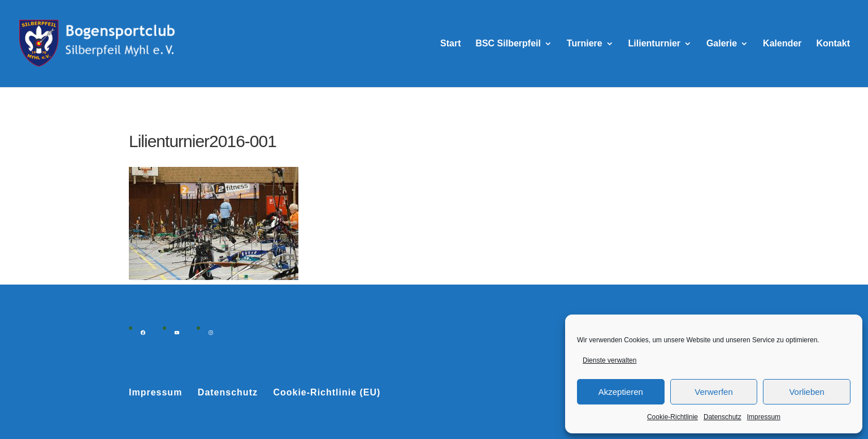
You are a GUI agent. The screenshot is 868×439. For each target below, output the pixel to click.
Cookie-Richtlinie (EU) (327, 392)
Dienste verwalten (609, 360)
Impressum (764, 417)
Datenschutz (722, 417)
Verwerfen (714, 392)
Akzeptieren (621, 392)
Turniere (585, 44)
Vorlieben (807, 392)
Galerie (722, 44)
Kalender (782, 44)
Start (450, 44)
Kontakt (833, 44)
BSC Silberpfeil (508, 44)
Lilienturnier (654, 44)
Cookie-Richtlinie (672, 417)
